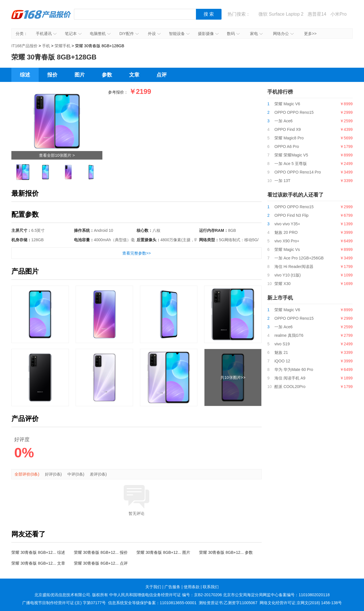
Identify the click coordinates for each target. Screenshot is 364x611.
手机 (46, 46)
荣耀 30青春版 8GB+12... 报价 (101, 552)
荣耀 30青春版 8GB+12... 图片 (163, 552)
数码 (233, 34)
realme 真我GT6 (289, 335)
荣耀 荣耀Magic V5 (291, 155)
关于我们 (153, 587)
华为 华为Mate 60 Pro (294, 370)
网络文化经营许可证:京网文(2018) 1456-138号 (301, 603)
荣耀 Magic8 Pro (289, 138)
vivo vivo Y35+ (287, 224)
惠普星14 (317, 14)
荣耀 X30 (283, 284)
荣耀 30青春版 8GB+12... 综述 (38, 552)
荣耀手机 (63, 46)
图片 (80, 75)
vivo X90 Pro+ (287, 241)
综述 (25, 75)
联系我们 (211, 587)
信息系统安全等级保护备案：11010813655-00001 (152, 603)
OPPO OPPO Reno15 (294, 112)
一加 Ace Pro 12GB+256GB (299, 258)
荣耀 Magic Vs (287, 249)
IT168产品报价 (41, 18)
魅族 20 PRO (286, 232)
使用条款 (192, 587)
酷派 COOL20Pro (290, 387)
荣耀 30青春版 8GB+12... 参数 (226, 552)
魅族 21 (281, 352)
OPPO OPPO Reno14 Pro (298, 172)
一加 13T (282, 181)
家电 (256, 34)
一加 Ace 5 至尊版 (291, 164)
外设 (154, 34)
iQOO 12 (282, 361)
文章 (134, 75)
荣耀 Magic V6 (287, 104)
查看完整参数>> (136, 253)
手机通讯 (46, 34)
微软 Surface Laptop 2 (281, 14)
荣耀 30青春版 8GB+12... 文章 (38, 563)
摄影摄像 (208, 34)
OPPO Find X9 (288, 129)
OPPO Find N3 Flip (291, 215)
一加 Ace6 (284, 121)
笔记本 (73, 34)
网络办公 (283, 34)
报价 (52, 75)
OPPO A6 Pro (287, 146)
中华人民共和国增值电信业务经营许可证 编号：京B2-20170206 (166, 595)
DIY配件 (129, 34)
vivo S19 (282, 344)
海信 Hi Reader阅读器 (294, 267)
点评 (162, 75)
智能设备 (179, 34)
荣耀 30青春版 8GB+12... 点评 (101, 563)
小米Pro (339, 14)
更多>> (310, 34)
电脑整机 (100, 34)
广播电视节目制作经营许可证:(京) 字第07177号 (64, 603)
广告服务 (172, 587)
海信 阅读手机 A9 (290, 378)
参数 (107, 75)
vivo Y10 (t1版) (288, 275)
